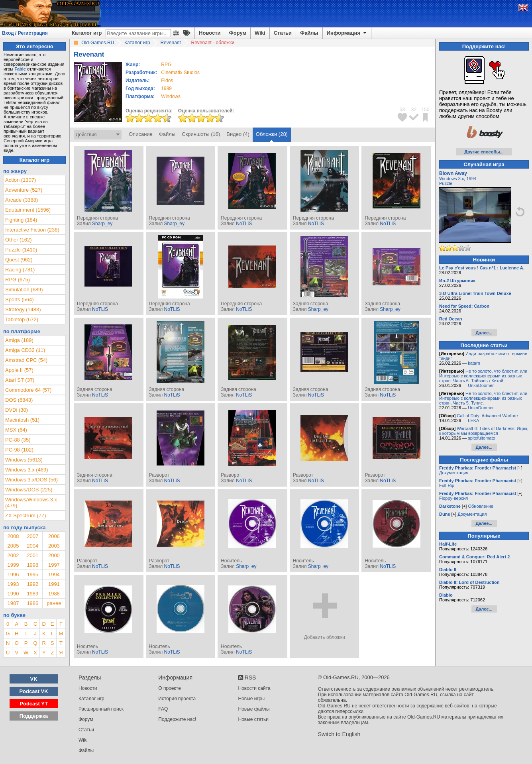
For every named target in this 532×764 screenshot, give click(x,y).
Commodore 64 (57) (28, 390)
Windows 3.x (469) (27, 470)
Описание (141, 134)
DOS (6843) (19, 400)
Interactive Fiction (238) (32, 230)
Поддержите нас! (177, 719)
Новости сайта (254, 688)
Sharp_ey (102, 224)
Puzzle (446, 183)
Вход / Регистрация (25, 33)
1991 (54, 584)
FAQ (163, 709)
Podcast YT (34, 704)
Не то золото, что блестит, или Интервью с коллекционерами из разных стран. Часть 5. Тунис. (483, 398)
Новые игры (252, 699)
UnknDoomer (481, 385)
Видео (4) (238, 134)
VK (34, 679)
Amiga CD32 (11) (25, 350)
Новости (210, 33)
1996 (13, 574)
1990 (13, 594)
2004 (32, 546)
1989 (32, 594)
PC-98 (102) (19, 450)
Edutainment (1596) (28, 210)
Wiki (260, 33)
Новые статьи (254, 719)
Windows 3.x (452, 179)
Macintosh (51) (22, 420)
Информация (347, 33)
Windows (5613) (24, 460)
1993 (13, 584)
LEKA (473, 420)
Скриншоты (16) (201, 134)
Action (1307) (21, 180)
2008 (13, 536)
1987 (13, 603)
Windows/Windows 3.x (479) (31, 503)
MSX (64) (16, 430)
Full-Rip (447, 485)
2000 (54, 555)
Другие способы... (484, 152)
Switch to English (339, 734)
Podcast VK (33, 691)
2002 (13, 555)
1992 (32, 584)
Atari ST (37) (20, 380)
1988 (54, 594)
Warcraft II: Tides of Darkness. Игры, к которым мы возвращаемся (484, 431)
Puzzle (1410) (21, 250)
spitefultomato (481, 438)
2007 (32, 536)
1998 (32, 565)
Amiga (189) (19, 340)
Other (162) (18, 240)
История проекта (177, 699)
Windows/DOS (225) (29, 490)
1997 (54, 565)
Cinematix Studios (180, 73)
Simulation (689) (24, 290)
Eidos (167, 81)
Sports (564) (20, 300)
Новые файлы (254, 709)
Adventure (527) (24, 190)
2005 (13, 546)
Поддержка (34, 716)
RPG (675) (18, 280)
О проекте (170, 688)
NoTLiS (244, 224)
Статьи (283, 33)
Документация (454, 473)
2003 (54, 546)
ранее (54, 603)
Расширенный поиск (101, 709)
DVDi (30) (17, 410)
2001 (32, 555)
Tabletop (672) (22, 319)
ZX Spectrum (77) (26, 516)
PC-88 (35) (18, 440)
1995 (32, 574)
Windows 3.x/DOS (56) (31, 480)
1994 (54, 574)
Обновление (481, 506)
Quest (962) (19, 260)
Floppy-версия (453, 498)
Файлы (309, 33)
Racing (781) (20, 270)
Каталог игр (87, 33)
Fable (20, 69)
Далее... (484, 333)
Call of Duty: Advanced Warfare (487, 416)
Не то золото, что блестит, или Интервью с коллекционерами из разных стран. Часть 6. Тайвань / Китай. (483, 376)
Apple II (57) (19, 370)
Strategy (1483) (23, 309)
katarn (474, 363)
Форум (238, 33)
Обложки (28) (272, 134)
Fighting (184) (21, 220)
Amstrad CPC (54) (26, 360)
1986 (32, 603)
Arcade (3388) (22, 200)
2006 (54, 536)
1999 (166, 88)
